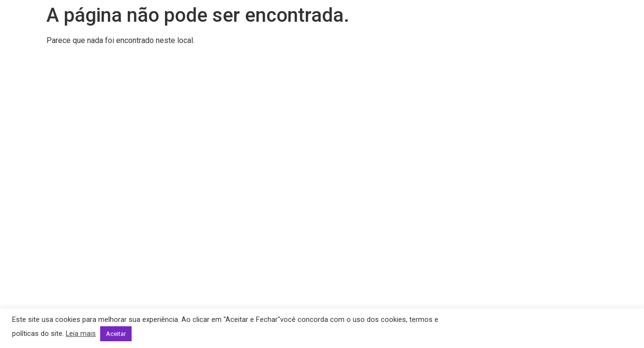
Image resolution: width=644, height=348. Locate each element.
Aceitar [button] (116, 334)
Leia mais (81, 333)
